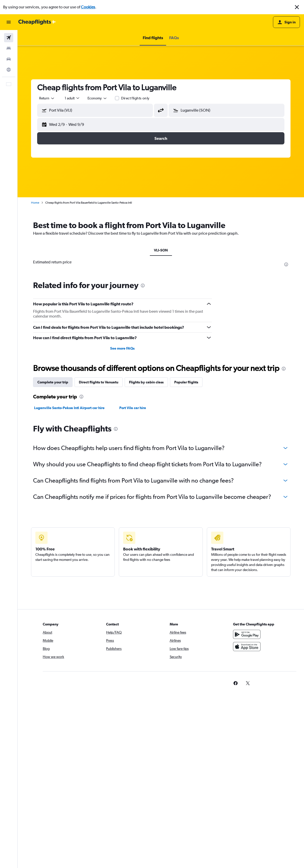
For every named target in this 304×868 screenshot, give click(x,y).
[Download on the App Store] (247, 647)
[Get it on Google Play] (247, 634)
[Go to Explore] (9, 70)
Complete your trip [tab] (53, 382)
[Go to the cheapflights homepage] (37, 22)
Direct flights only (135, 98)
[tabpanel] (161, 402)
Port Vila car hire (133, 408)
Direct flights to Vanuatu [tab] (99, 382)
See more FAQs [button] (122, 348)
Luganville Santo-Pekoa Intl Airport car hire (69, 408)
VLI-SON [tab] (161, 250)
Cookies (88, 7)
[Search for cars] (9, 59)
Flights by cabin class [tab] (146, 382)
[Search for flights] (9, 38)
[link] (236, 683)
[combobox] (97, 98)
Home (35, 203)
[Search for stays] (9, 48)
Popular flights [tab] (186, 382)
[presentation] (286, 264)
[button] (297, 7)
